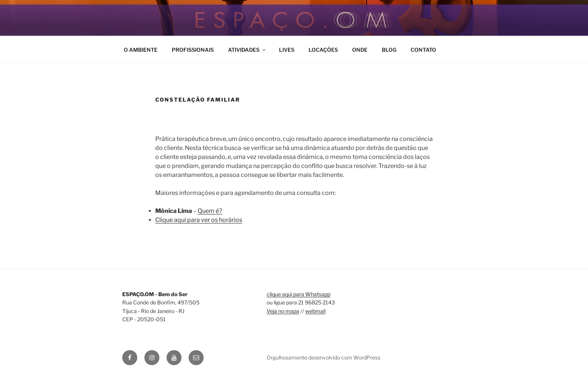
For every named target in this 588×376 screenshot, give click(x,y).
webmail (315, 311)
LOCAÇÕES (323, 50)
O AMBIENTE (141, 50)
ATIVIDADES (247, 50)
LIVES (287, 50)
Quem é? (210, 211)
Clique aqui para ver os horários (199, 220)
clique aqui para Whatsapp (298, 294)
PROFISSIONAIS (193, 50)
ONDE (360, 50)
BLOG (389, 50)
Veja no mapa (283, 311)
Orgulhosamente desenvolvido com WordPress (323, 357)
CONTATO (423, 50)
